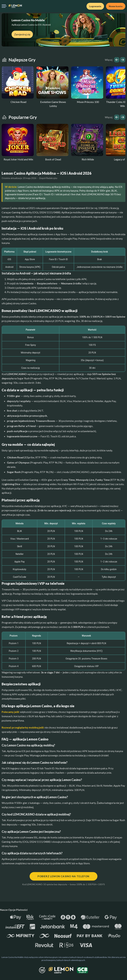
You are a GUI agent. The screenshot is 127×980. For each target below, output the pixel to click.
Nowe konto (116, 6)
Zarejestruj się (22, 34)
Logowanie (95, 6)
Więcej (109, 60)
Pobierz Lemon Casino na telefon (63, 876)
